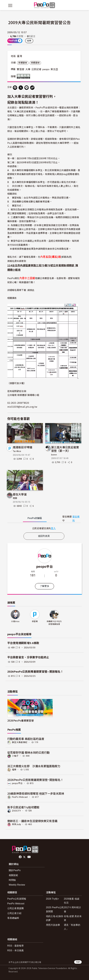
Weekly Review (17, 885)
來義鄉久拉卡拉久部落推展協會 (54, 623)
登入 (53, 528)
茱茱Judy (17, 824)
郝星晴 (35, 621)
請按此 (31, 290)
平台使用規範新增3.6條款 (23, 643)
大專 (28, 69)
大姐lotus (15, 621)
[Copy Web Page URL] (32, 88)
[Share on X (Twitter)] (21, 88)
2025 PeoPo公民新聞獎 (55, 909)
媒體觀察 (23, 63)
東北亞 (54, 69)
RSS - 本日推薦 (16, 950)
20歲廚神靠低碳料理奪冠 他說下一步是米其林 (36, 793)
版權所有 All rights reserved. (24, 76)
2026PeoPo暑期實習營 (21, 720)
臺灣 (20, 56)
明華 (15, 498)
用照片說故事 (53, 925)
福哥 (14, 770)
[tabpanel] (44, 528)
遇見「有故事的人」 (72, 927)
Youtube (29, 857)
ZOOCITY (17, 811)
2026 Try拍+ (53, 899)
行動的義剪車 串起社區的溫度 (26, 739)
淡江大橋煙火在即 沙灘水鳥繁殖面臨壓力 (34, 766)
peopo (46, 69)
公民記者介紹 (14, 913)
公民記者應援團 (16, 908)
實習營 (20, 69)
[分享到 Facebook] (15, 88)
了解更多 (44, 586)
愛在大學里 (20, 494)
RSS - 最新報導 (16, 946)
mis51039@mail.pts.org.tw (22, 407)
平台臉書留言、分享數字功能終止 (28, 657)
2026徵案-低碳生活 (72, 901)
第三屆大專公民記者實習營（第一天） (65, 449)
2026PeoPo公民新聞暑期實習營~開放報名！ (35, 672)
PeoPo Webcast (20, 797)
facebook (20, 857)
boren (54, 455)
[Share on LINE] (27, 88)
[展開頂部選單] (79, 5)
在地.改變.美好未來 (73, 918)
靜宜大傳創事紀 (20, 742)
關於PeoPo (15, 870)
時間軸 (12, 880)
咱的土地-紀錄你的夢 (55, 918)
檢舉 (29, 41)
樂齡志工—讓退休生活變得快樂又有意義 (32, 821)
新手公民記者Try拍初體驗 (23, 807)
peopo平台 (44, 566)
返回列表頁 (44, 536)
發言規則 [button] (76, 519)
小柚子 (15, 756)
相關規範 (13, 875)
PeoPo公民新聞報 (17, 899)
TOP (78, 962)
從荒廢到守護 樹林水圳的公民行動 (29, 752)
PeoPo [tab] (35, 518)
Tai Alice (17, 451)
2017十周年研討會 (72, 909)
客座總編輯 (13, 918)
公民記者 (36, 69)
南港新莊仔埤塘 (23, 447)
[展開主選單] (10, 5)
